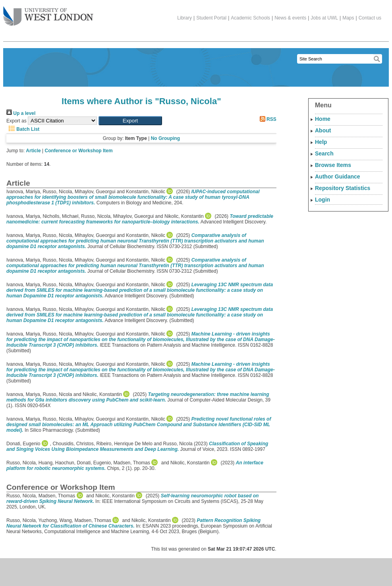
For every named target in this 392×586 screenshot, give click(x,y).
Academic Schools (250, 18)
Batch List (23, 129)
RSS (267, 119)
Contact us (370, 18)
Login (322, 200)
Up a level (21, 113)
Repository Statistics (343, 188)
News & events (290, 18)
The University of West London (48, 13)
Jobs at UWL (324, 18)
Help (321, 142)
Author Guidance (338, 177)
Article (33, 151)
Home (323, 119)
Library (184, 18)
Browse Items (333, 165)
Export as (16, 121)
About (323, 130)
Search (324, 153)
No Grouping (165, 138)
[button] (130, 121)
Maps (348, 18)
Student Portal (211, 18)
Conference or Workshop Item (79, 151)
